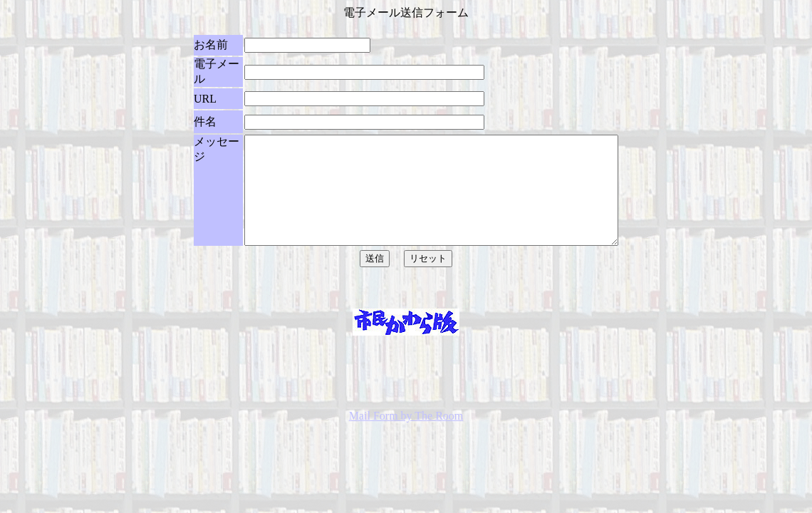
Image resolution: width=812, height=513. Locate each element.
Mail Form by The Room (406, 461)
